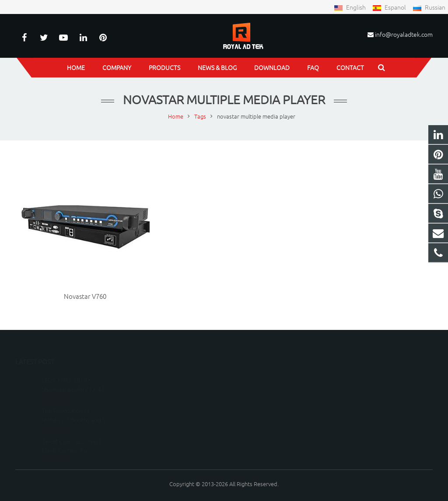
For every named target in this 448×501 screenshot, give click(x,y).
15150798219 (256, 390)
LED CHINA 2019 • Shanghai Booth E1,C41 (73, 372)
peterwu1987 (256, 415)
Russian (429, 7)
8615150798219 (259, 377)
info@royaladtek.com (404, 34)
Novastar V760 (85, 296)
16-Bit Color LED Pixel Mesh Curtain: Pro (71, 433)
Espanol (390, 7)
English (350, 7)
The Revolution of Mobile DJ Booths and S (73, 402)
